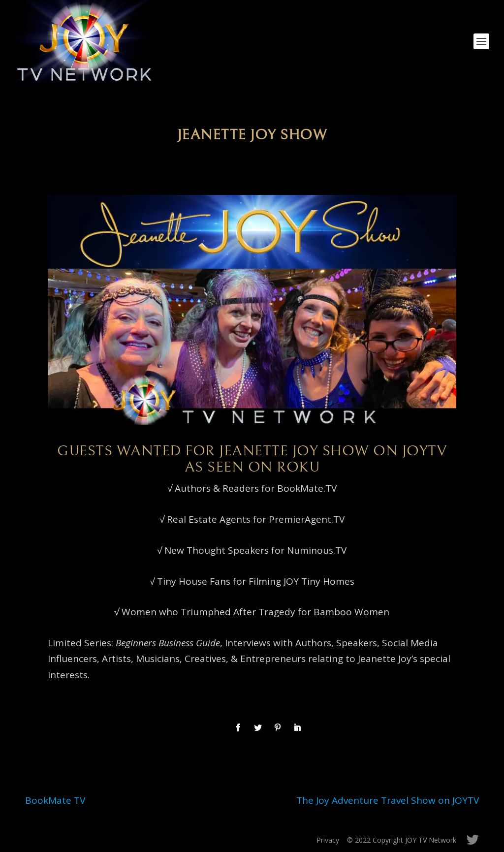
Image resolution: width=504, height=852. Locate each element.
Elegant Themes (93, 840)
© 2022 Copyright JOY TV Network (402, 840)
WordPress (185, 840)
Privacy (328, 840)
